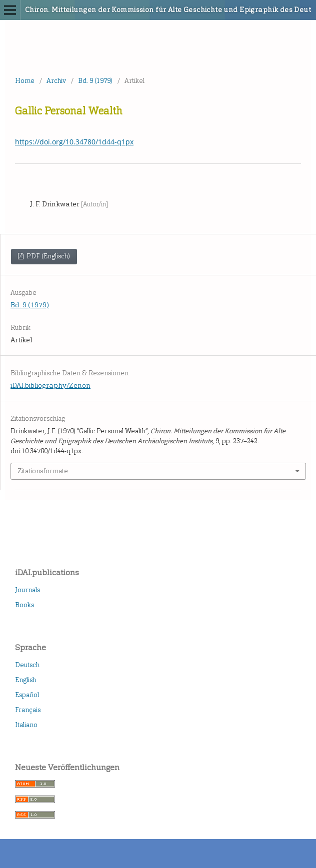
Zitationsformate (43, 471)
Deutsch (27, 665)
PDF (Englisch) (47, 256)
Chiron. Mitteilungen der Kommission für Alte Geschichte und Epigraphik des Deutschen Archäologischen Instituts (125, 10)
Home (25, 81)
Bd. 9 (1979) (95, 81)
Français (28, 710)
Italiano (26, 725)
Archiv (56, 81)
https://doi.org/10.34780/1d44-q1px (74, 142)
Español (27, 695)
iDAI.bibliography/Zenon (50, 386)
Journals (27, 590)
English (25, 680)
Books (24, 605)
